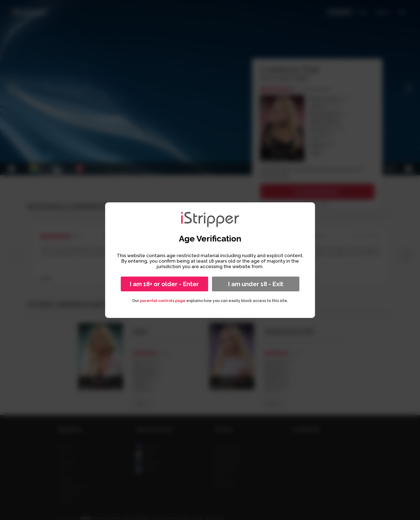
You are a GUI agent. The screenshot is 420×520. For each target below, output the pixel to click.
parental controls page (163, 301)
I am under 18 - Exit (256, 284)
